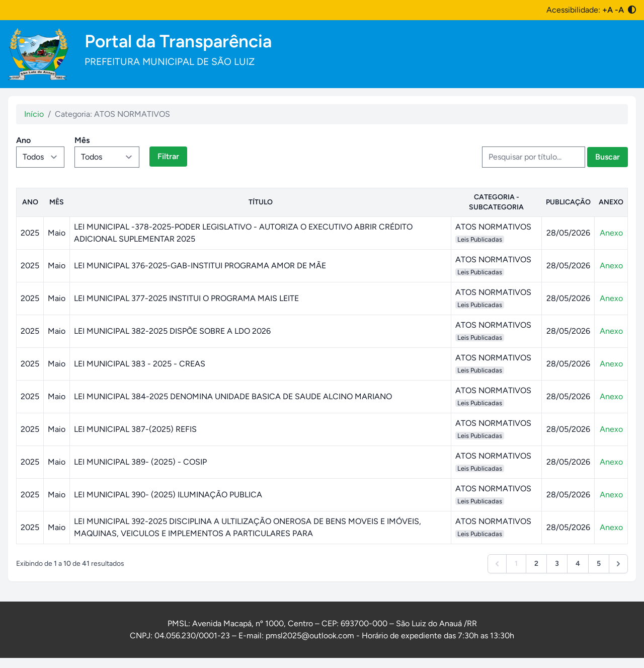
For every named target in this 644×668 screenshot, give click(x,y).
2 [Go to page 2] (536, 564)
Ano (23, 140)
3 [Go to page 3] (557, 564)
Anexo (611, 233)
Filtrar (168, 156)
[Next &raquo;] (618, 564)
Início (34, 114)
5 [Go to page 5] (599, 564)
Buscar (608, 157)
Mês (82, 140)
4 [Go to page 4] (578, 564)
